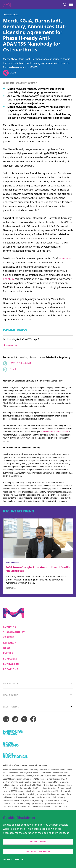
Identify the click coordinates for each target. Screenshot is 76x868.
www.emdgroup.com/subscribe (55, 432)
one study (65, 258)
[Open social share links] (6, 73)
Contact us (11, 664)
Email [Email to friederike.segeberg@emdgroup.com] (13, 369)
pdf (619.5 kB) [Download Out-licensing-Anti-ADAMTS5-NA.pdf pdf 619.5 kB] (11, 345)
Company (10, 627)
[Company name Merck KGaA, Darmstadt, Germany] (7, 5)
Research (10, 643)
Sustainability (14, 632)
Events (8, 653)
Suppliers (10, 659)
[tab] (38, 683)
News (7, 648)
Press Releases (11, 15)
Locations (11, 669)
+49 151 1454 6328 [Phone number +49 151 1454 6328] (20, 363)
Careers (9, 637)
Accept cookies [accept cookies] (38, 842)
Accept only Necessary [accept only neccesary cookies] (38, 851)
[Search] (65, 5)
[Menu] (71, 5)
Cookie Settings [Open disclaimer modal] (11, 859)
